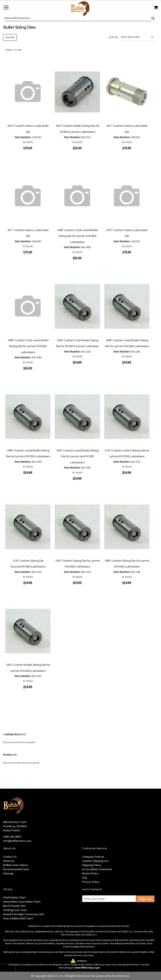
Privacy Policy (91, 882)
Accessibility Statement (97, 869)
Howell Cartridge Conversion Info (24, 914)
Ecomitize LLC (121, 976)
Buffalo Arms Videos (16, 865)
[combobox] (78, 18)
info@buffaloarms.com (17, 841)
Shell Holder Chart (14, 897)
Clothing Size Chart (15, 910)
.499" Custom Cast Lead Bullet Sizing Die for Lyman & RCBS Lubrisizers (28, 346)
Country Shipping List (95, 861)
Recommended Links (16, 869)
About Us (9, 861)
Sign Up (145, 899)
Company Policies (93, 857)
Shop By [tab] (10, 37)
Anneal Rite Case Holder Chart (22, 902)
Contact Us (10, 857)
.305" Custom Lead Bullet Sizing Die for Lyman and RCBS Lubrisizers (77, 457)
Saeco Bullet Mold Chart (18, 918)
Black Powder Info (14, 906)
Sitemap (8, 873)
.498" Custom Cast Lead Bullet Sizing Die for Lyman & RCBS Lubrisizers (77, 236)
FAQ (85, 878)
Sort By (113, 37)
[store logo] (80, 9)
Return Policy (90, 873)
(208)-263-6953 (12, 837)
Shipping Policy (92, 865)
